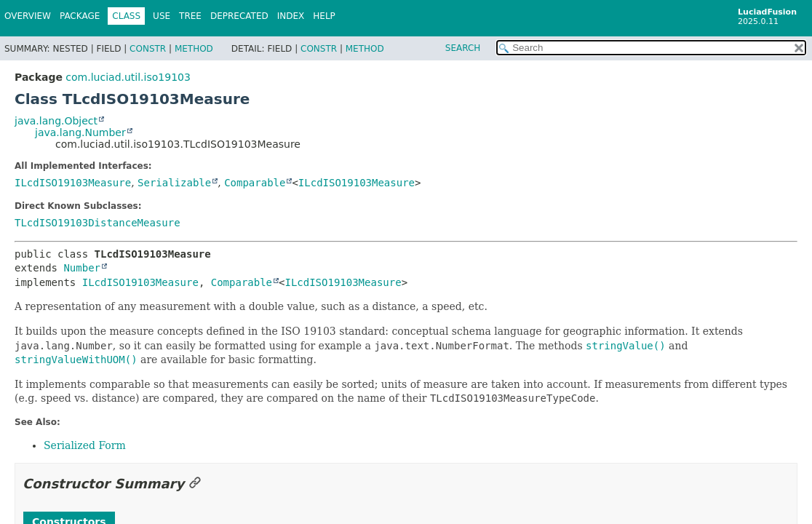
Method (194, 49)
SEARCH (463, 48)
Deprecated (239, 16)
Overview (28, 16)
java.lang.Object (56, 121)
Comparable (255, 183)
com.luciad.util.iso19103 (128, 77)
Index (291, 16)
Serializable (174, 183)
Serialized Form (85, 445)
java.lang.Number (80, 132)
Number (82, 268)
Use (162, 16)
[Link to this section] (195, 484)
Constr (148, 49)
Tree (190, 16)
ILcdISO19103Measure (73, 183)
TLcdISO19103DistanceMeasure (97, 223)
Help (324, 16)
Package (80, 16)
